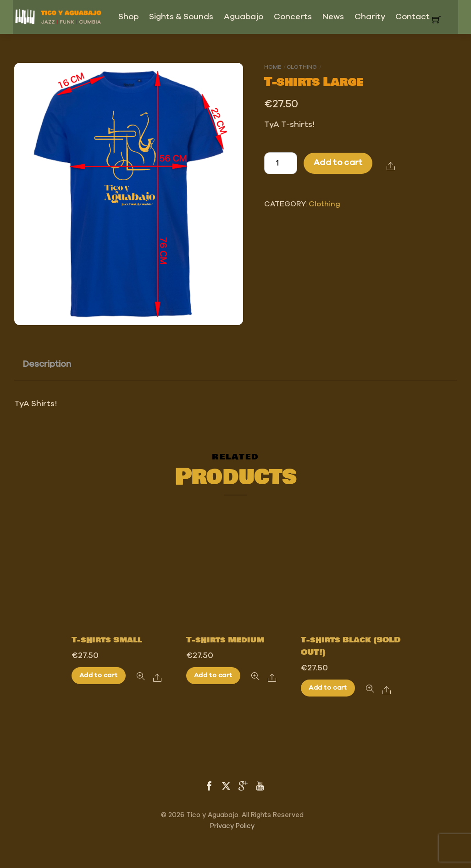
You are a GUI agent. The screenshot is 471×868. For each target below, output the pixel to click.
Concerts (293, 17)
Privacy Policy (232, 826)
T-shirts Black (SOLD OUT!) (351, 646)
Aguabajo (244, 17)
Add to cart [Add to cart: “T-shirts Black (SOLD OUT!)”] (328, 688)
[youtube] (260, 785)
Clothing (302, 67)
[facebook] (209, 785)
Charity (370, 17)
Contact (413, 17)
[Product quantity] (281, 163)
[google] (243, 785)
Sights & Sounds (181, 17)
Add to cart (338, 163)
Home (273, 67)
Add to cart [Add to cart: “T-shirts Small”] (98, 675)
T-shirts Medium (225, 640)
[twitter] (226, 785)
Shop (128, 17)
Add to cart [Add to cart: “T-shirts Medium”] (213, 675)
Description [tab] (47, 364)
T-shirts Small (107, 640)
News (333, 17)
